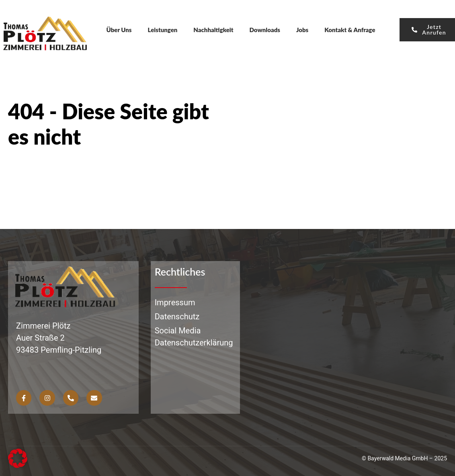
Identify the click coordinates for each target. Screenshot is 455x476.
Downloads (265, 30)
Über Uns (119, 30)
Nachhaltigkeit (213, 30)
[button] (18, 458)
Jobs (302, 30)
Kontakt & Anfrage (350, 30)
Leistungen (163, 30)
